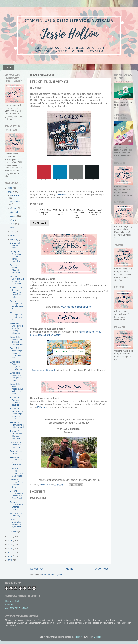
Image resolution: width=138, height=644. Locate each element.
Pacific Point (60, 180)
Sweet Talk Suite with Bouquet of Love (16, 376)
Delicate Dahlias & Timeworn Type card (15, 523)
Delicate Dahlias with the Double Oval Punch (16, 495)
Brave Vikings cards (16, 452)
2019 (10, 544)
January (14, 532)
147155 (95, 215)
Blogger (97, 637)
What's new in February (16, 514)
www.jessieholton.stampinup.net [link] (76, 307)
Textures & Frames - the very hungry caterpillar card (17, 414)
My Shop (9, 605)
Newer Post (37, 569)
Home (9, 67)
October (14, 208)
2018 (10, 548)
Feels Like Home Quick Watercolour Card (16, 483)
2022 (10, 192)
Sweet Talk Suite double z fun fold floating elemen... (17, 328)
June (13, 224)
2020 (10, 540)
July (13, 220)
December (15, 195)
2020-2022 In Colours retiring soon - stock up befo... (16, 292)
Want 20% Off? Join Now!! (17, 608)
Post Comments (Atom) (53, 575)
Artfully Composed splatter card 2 (16, 305)
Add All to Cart (39, 223)
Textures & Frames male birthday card (17, 425)
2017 (10, 552)
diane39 (78, 637)
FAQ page (42, 407)
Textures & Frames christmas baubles (15, 401)
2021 (10, 537)
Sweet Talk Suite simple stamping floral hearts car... (16, 353)
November (15, 202)
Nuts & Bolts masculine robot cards (16, 445)
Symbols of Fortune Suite (15, 245)
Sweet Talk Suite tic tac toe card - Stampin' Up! (17, 341)
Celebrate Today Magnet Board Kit (15, 269)
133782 (60, 215)
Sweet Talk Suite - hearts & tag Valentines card (16, 389)
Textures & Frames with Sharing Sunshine (16, 435)
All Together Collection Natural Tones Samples (15, 256)
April (13, 232)
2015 (10, 560)
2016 (10, 556)
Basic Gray (76, 180)
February (15, 239)
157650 (43, 215)
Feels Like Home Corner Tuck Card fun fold (17, 472)
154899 (78, 218)
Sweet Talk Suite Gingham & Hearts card (16, 365)
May (13, 228)
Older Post (101, 569)
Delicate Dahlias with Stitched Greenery (16, 506)
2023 (10, 188)
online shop (61, 195)
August (14, 216)
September (16, 212)
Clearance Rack (12, 601)
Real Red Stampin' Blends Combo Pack (78, 213)
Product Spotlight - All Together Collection (17, 280)
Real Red (44, 180)
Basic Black (92, 180)
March (14, 236)
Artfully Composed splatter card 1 (16, 316)
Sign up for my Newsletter (44, 370)
